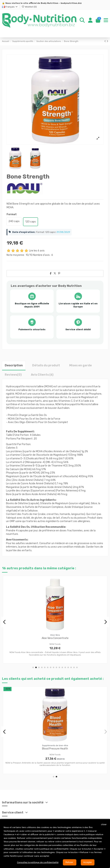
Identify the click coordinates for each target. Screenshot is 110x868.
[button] (33, 667)
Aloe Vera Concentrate (55, 638)
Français (10, 7)
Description (14, 365)
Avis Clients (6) (42, 375)
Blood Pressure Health (55, 749)
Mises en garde (80, 365)
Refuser (70, 862)
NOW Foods (55, 644)
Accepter (88, 862)
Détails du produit (46, 365)
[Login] (90, 20)
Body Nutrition (50, 3)
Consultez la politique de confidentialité (38, 862)
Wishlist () (29, 7)
